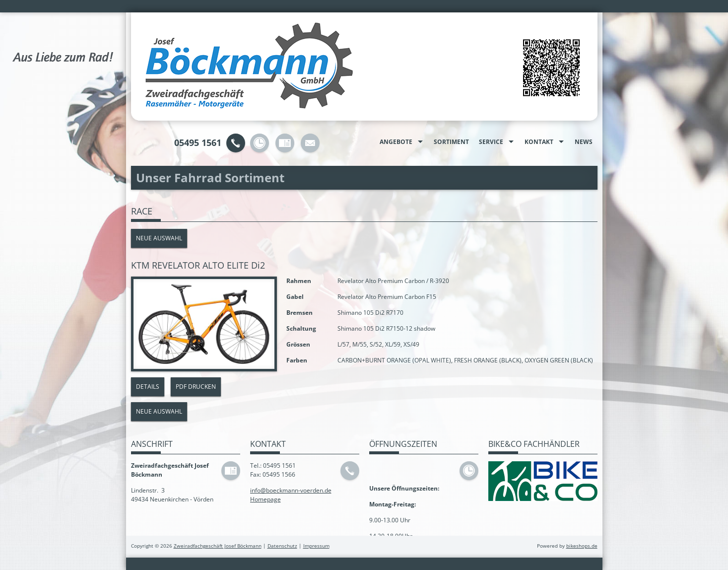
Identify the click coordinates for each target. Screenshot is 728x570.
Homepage (265, 499)
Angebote (396, 142)
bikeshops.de (582, 546)
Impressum (316, 546)
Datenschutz (282, 546)
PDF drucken (196, 387)
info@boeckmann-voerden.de (291, 490)
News (584, 142)
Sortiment (451, 142)
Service (491, 142)
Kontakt (539, 142)
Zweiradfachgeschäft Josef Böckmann (218, 546)
